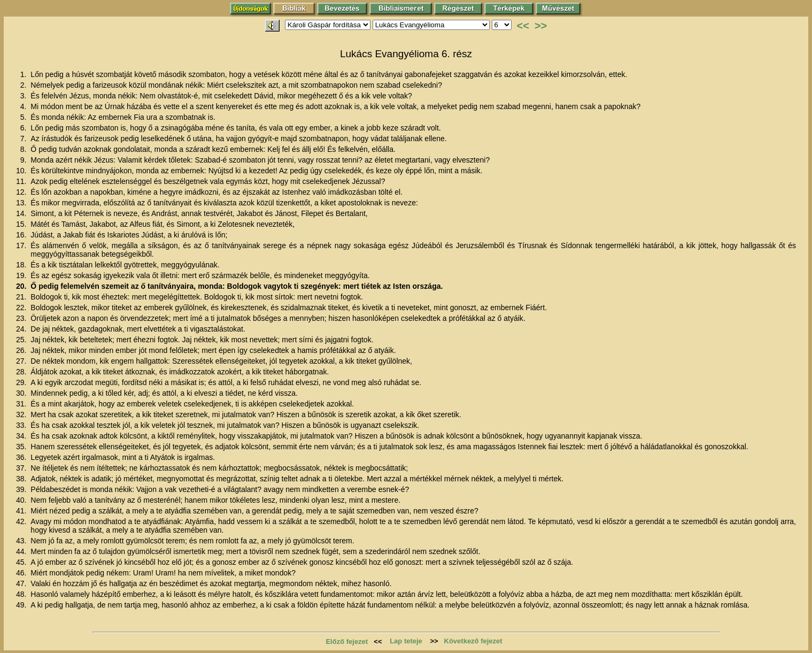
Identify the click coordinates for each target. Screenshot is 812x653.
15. (22, 224)
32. (22, 414)
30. (22, 393)
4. (25, 106)
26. (22, 350)
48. (22, 594)
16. (22, 235)
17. (22, 245)
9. (25, 160)
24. (22, 329)
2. (25, 85)
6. (25, 128)
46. (22, 573)
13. (22, 203)
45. (22, 562)
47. (22, 583)
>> (541, 26)
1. (25, 74)
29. (22, 382)
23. (22, 318)
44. (22, 551)
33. (22, 425)
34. (22, 436)
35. (22, 447)
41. (22, 511)
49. (22, 605)
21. (22, 297)
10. (22, 171)
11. (22, 181)
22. (22, 308)
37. (22, 468)
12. (22, 192)
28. (22, 372)
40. (22, 500)
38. (22, 479)
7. (25, 139)
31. (22, 404)
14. (22, 213)
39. (22, 489)
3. (25, 96)
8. (25, 149)
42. (22, 521)
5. (25, 117)
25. (22, 340)
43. (22, 541)
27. (22, 361)
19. (22, 275)
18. (22, 265)
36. (22, 457)
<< (523, 26)
